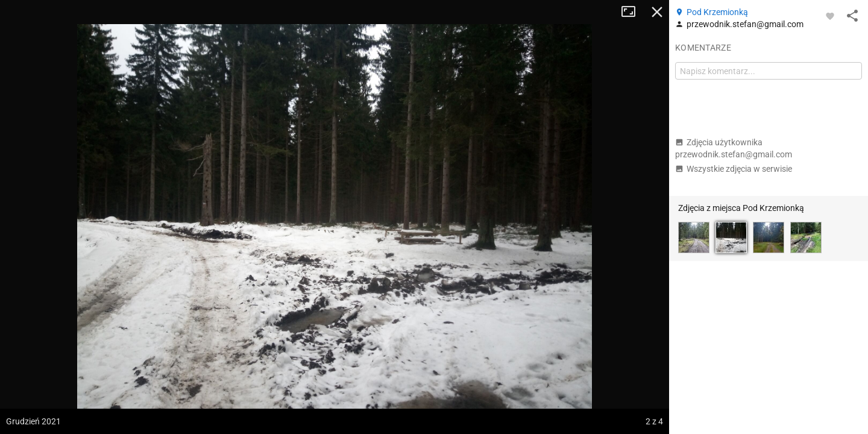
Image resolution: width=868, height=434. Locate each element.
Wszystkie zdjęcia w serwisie (734, 169)
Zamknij (657, 12)
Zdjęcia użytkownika (734, 148)
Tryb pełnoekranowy (633, 12)
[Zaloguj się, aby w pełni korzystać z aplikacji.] (830, 16)
